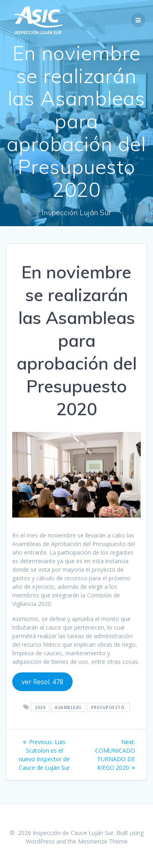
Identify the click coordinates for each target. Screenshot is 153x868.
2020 (40, 707)
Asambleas (68, 707)
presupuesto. (109, 707)
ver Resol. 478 (42, 682)
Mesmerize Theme (103, 841)
